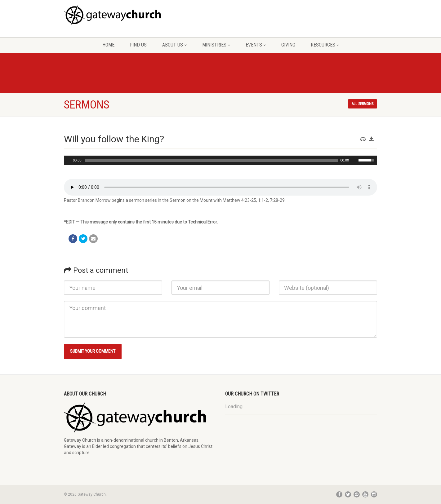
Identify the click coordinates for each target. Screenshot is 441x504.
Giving (288, 45)
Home (108, 45)
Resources (325, 45)
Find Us (138, 45)
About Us (174, 45)
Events (256, 45)
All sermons (363, 104)
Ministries (216, 45)
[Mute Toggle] (354, 160)
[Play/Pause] (68, 160)
